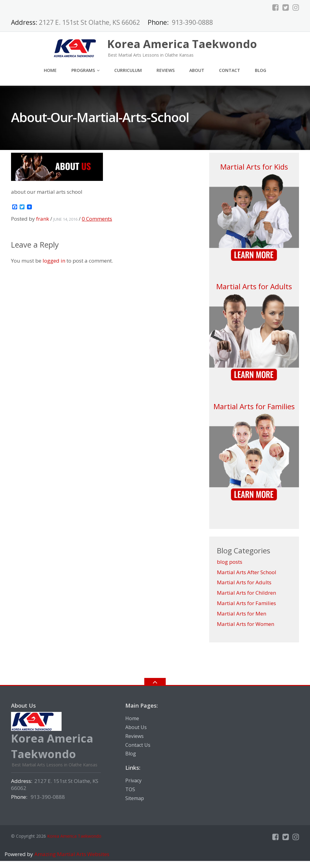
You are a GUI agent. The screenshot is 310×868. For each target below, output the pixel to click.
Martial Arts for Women (246, 624)
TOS (130, 789)
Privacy (133, 780)
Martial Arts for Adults (254, 286)
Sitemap (135, 798)
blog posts (230, 562)
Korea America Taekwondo (74, 836)
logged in (54, 261)
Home (50, 70)
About (197, 70)
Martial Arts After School (247, 572)
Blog (261, 70)
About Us (136, 727)
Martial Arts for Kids (254, 167)
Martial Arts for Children (246, 593)
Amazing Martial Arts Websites (71, 854)
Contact (230, 70)
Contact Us (138, 745)
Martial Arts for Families (254, 406)
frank (43, 219)
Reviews (166, 70)
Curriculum (128, 70)
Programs (83, 70)
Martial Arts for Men (242, 614)
